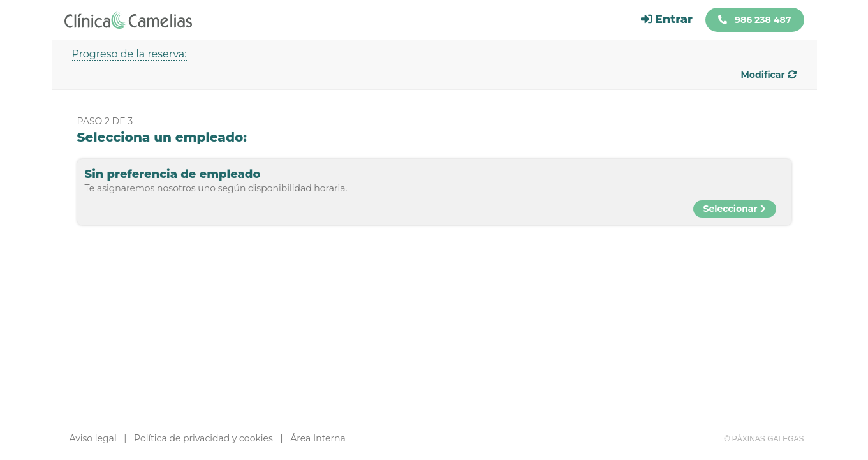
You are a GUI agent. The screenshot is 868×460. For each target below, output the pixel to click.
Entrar (667, 19)
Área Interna (318, 438)
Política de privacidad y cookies (203, 438)
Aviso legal (93, 438)
